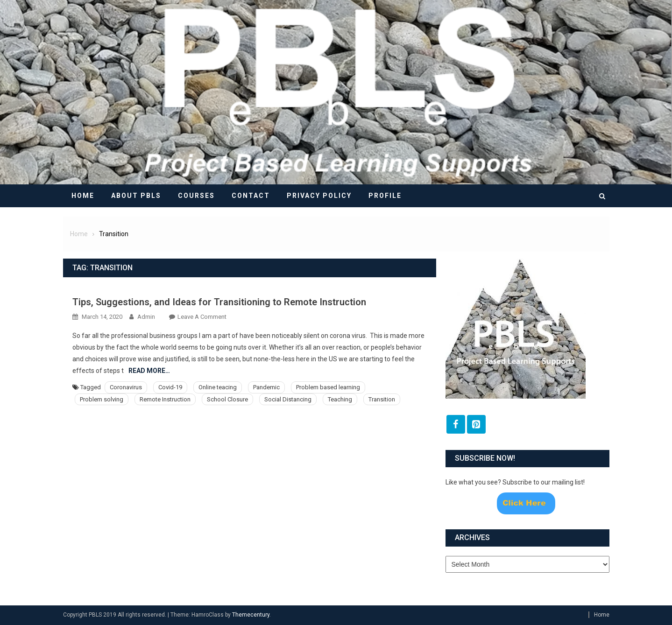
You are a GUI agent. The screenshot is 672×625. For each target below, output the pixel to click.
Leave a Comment (202, 317)
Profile (385, 196)
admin (146, 317)
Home (83, 196)
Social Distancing (288, 399)
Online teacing (218, 387)
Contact (251, 196)
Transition (382, 399)
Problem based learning (328, 387)
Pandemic (266, 387)
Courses (196, 196)
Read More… (149, 371)
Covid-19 (170, 387)
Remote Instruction (165, 399)
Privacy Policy (319, 196)
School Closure (227, 399)
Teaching (340, 399)
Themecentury (251, 615)
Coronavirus (126, 387)
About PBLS (136, 196)
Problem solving (102, 399)
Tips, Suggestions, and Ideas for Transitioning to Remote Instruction (219, 302)
